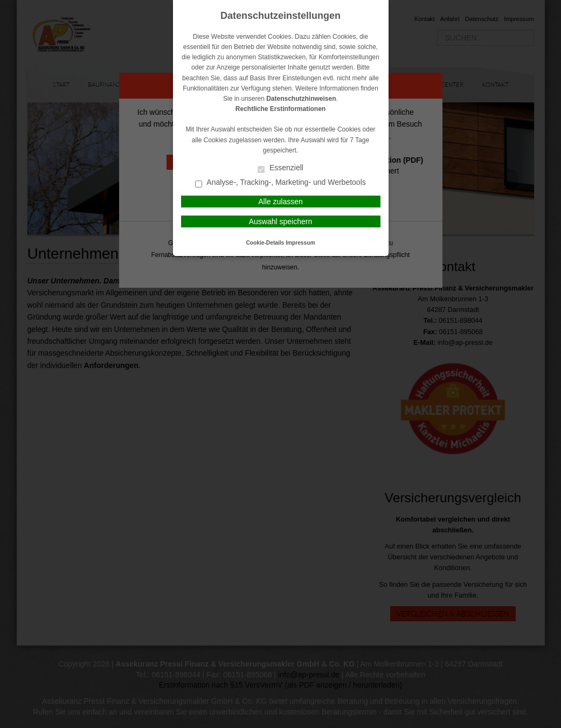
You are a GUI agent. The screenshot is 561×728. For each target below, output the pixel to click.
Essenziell (280, 168)
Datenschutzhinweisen (301, 99)
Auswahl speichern (281, 221)
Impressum (300, 243)
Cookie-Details (265, 243)
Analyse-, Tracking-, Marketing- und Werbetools (280, 183)
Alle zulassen (280, 202)
